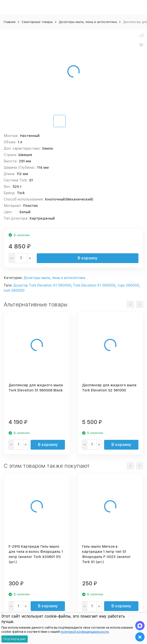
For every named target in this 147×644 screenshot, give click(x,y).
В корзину (88, 258)
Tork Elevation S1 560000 (94, 285)
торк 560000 (128, 285)
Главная (10, 22)
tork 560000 (14, 290)
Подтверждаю (15, 639)
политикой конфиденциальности (85, 632)
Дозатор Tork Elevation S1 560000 (42, 285)
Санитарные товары (37, 22)
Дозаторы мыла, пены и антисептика (88, 22)
